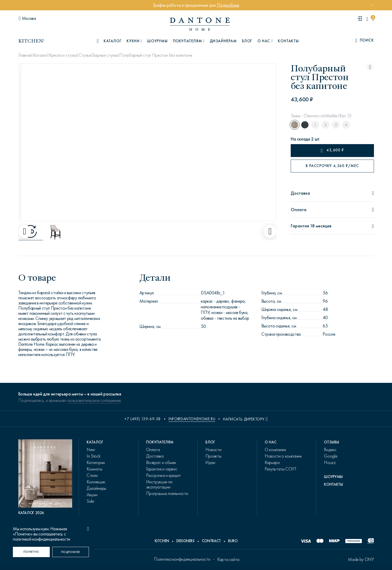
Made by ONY (361, 559)
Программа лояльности (167, 493)
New (91, 450)
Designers (185, 541)
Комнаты (94, 469)
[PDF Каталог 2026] (45, 477)
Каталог (40, 55)
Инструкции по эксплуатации (159, 484)
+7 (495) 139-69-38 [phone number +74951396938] (143, 419)
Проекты (213, 456)
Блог (247, 41)
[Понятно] (31, 552)
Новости (213, 450)
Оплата (153, 450)
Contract (211, 541)
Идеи (210, 462)
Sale (90, 501)
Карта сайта (228, 559)
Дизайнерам (223, 41)
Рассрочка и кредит (164, 475)
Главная (25, 55)
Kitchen (162, 541)
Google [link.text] (331, 456)
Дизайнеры (96, 488)
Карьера (272, 462)
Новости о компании (283, 456)
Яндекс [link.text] (330, 450)
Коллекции (96, 482)
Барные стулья (105, 55)
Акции (92, 495)
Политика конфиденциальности (182, 559)
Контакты (288, 41)
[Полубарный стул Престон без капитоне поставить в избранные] (370, 67)
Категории (96, 462)
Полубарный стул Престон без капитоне (156, 55)
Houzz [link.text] (330, 462)
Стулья (85, 55)
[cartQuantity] (373, 19)
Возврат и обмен (161, 462)
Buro (233, 541)
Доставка (155, 456)
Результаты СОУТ (281, 469)
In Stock (93, 456)
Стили (92, 475)
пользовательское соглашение (94, 400)
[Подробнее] (71, 552)
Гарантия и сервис (162, 469)
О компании (275, 450)
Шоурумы (157, 41)
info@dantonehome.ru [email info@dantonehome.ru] (192, 419)
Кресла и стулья (63, 55)
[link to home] (200, 24)
